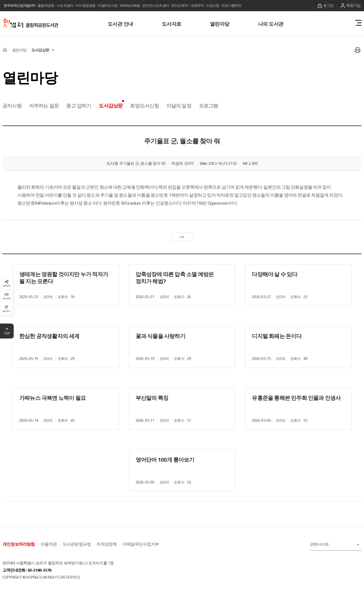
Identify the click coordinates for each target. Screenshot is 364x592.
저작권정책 (107, 548)
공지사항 (12, 106)
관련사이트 (334, 548)
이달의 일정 (179, 106)
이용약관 (49, 548)
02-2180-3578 (39, 574)
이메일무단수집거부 (141, 548)
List (182, 238)
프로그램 (209, 106)
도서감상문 (111, 106)
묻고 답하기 (79, 106)
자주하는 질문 (44, 106)
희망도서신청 (144, 106)
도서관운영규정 (77, 548)
